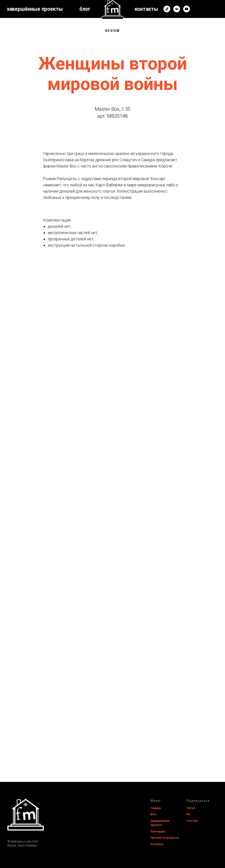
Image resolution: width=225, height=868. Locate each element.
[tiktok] (167, 9)
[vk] (177, 9)
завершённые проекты (35, 9)
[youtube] (187, 9)
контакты (146, 9)
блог (85, 9)
